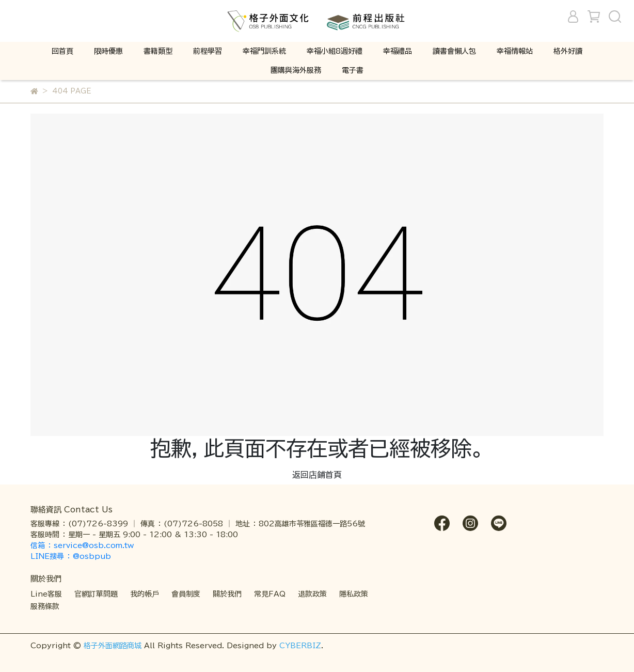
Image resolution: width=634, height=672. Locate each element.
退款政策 (312, 594)
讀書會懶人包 (454, 51)
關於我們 (227, 594)
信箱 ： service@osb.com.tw (83, 545)
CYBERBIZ (300, 646)
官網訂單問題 (96, 594)
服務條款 (45, 606)
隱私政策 (354, 594)
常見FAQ (270, 594)
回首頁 (62, 51)
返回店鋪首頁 (317, 475)
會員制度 (186, 594)
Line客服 (46, 594)
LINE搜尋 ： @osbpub (71, 556)
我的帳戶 (145, 594)
